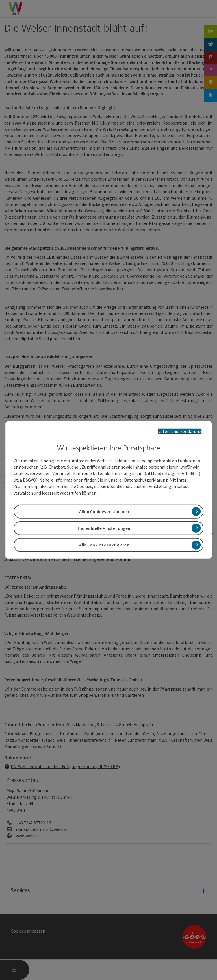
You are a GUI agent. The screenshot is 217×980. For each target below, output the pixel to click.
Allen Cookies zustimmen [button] (104, 511)
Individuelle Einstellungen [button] (104, 528)
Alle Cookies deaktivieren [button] (104, 545)
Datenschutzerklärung (180, 431)
